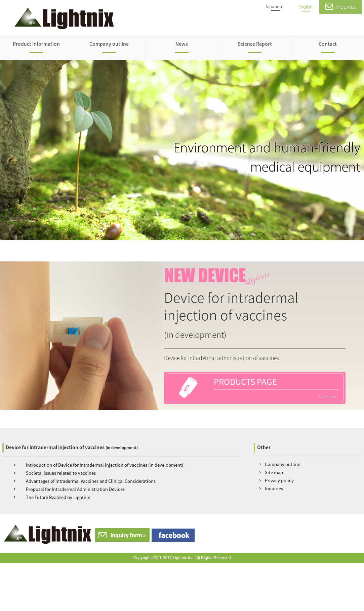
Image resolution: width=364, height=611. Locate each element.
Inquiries (274, 488)
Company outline (109, 44)
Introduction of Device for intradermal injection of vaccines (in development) (105, 465)
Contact (328, 44)
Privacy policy (279, 480)
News (182, 44)
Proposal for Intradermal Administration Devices (75, 489)
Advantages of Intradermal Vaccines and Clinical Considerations (91, 481)
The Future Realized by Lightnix (58, 497)
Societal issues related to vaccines (61, 473)
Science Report (255, 44)
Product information (36, 44)
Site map (274, 472)
